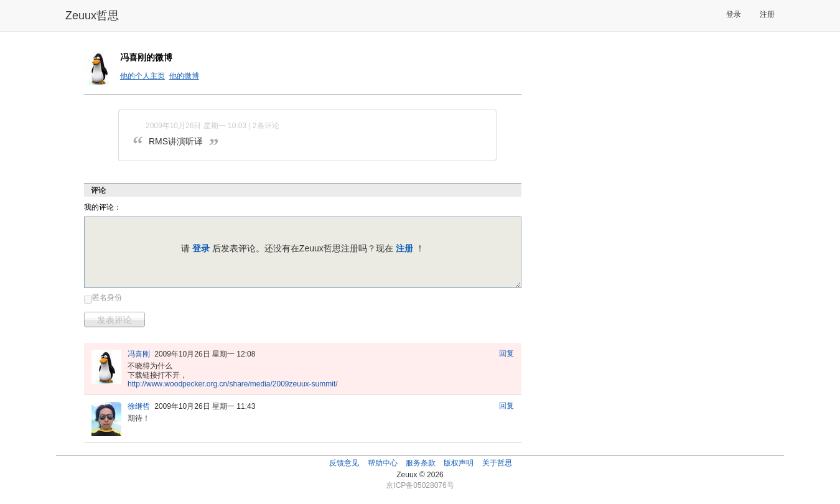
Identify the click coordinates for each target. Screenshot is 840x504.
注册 (767, 14)
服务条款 (421, 463)
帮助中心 (383, 463)
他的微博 (184, 76)
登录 (734, 14)
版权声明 (459, 463)
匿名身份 (107, 297)
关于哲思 (497, 463)
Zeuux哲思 (92, 16)
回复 (506, 353)
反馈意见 (344, 463)
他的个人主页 (142, 76)
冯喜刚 (139, 354)
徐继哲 (139, 406)
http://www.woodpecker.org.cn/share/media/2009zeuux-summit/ (233, 384)
